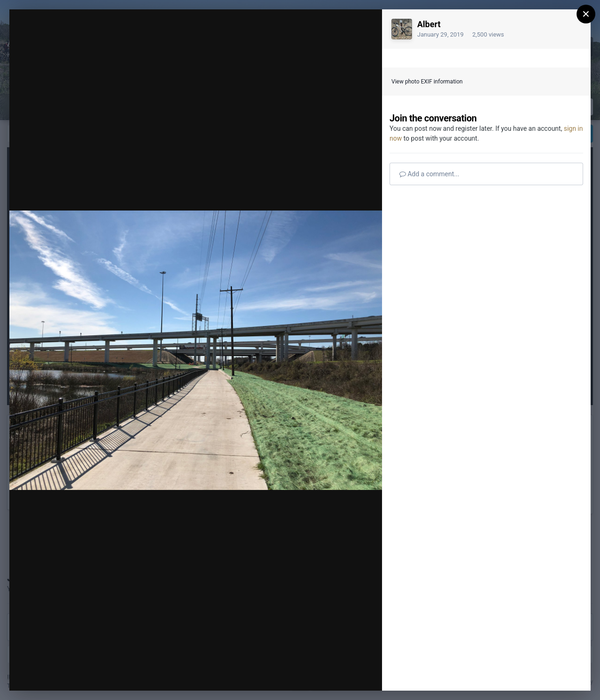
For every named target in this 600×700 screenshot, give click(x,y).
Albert (429, 24)
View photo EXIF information (427, 82)
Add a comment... (429, 174)
